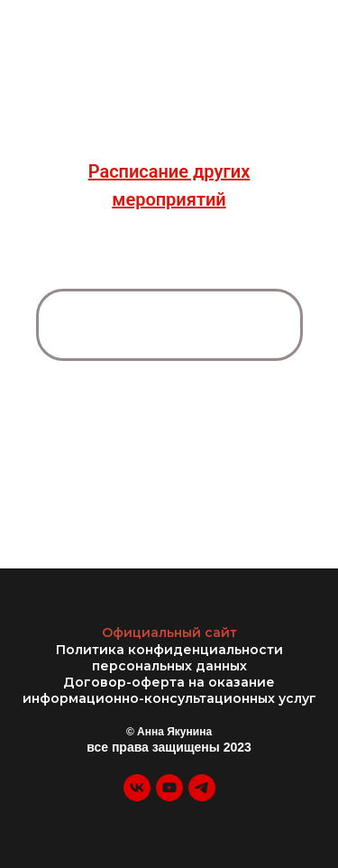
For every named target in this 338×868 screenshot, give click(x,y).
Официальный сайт (169, 633)
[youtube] (169, 796)
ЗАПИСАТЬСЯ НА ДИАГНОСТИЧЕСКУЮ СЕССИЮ (169, 324)
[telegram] (202, 796)
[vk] (137, 796)
